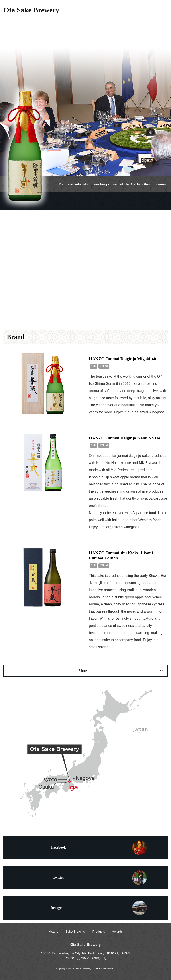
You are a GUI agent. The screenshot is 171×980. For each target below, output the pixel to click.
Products (99, 932)
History (53, 932)
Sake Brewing (75, 932)
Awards (117, 932)
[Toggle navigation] (161, 10)
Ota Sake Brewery (31, 10)
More (121, 671)
